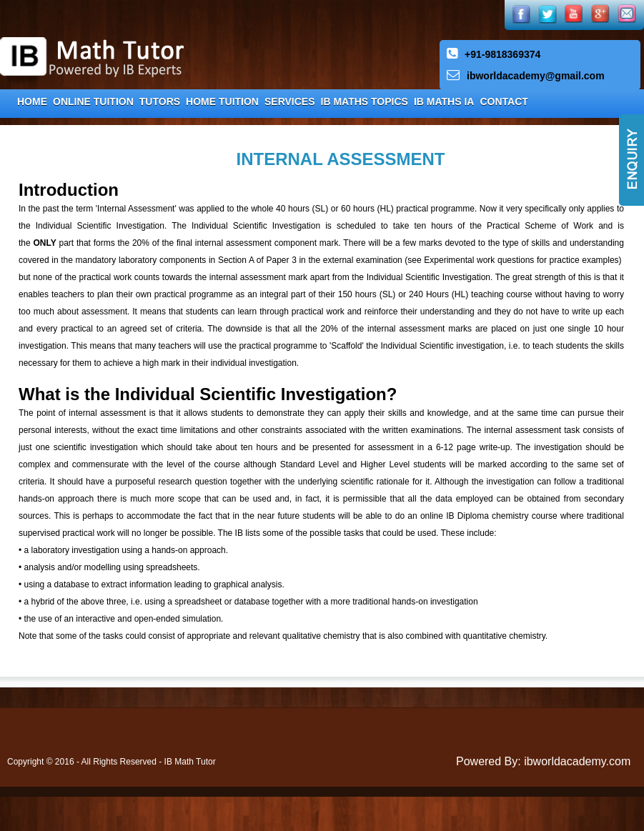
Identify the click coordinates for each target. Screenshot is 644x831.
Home (32, 101)
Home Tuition (222, 101)
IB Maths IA (444, 101)
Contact (504, 101)
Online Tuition (93, 101)
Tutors (160, 101)
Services (290, 101)
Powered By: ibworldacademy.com (543, 761)
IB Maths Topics (365, 101)
